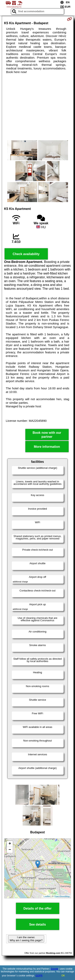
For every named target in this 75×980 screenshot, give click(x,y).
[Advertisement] (37, 107)
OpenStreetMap (62, 896)
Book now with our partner (47, 435)
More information (47, 447)
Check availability (26, 254)
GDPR (39, 976)
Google (54, 969)
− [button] (10, 850)
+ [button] (10, 844)
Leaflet (47, 896)
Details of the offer (37, 908)
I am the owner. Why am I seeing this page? (26, 939)
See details (38, 924)
